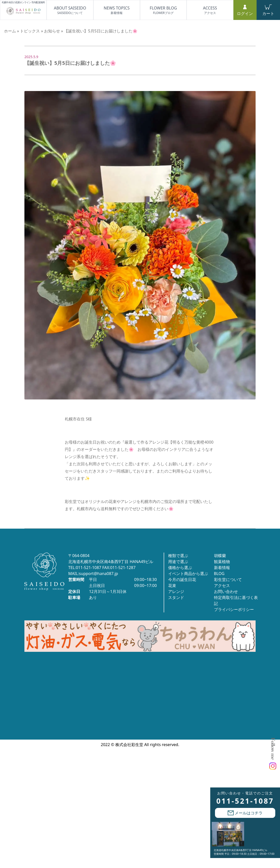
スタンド (176, 597)
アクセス (222, 585)
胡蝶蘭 (220, 556)
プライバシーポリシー (234, 609)
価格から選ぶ (180, 568)
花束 (172, 585)
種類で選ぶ (178, 556)
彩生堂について (228, 579)
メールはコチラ (245, 813)
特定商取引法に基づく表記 (236, 600)
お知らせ (52, 31)
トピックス (30, 31)
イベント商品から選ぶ (188, 574)
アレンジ (176, 591)
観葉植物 (222, 562)
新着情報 (222, 568)
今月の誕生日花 (182, 579)
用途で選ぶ (178, 562)
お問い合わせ (226, 591)
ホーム (10, 31)
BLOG (219, 574)
